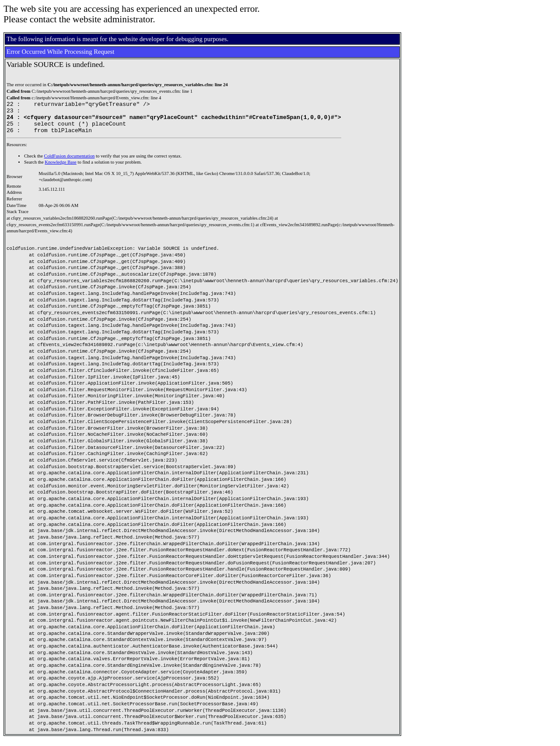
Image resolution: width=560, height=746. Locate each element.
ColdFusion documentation (70, 163)
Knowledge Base (61, 169)
